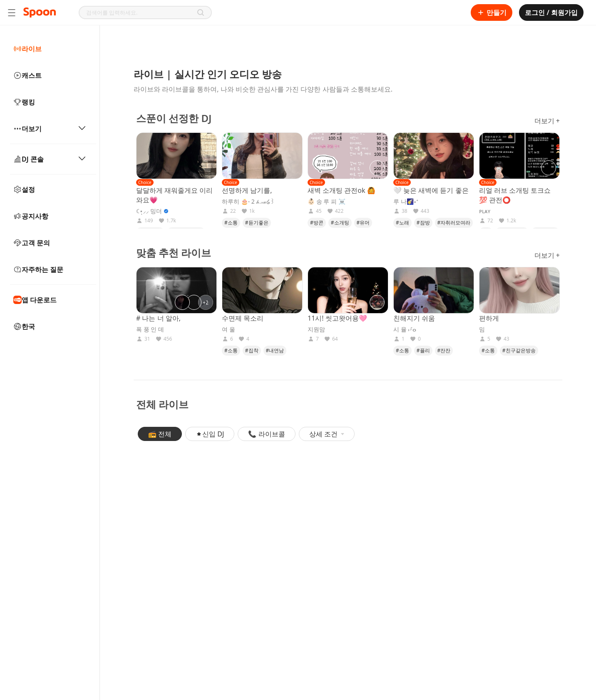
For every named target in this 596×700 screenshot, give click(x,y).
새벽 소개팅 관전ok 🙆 (341, 190)
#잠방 (423, 223)
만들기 (492, 12)
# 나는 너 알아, (158, 318)
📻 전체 (160, 434)
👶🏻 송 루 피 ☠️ (327, 202)
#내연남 (275, 350)
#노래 (402, 223)
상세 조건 (327, 434)
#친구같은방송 (519, 350)
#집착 (252, 350)
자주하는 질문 (38, 269)
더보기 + (547, 121)
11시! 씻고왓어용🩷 (337, 318)
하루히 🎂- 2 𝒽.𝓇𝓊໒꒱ (248, 202)
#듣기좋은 (257, 223)
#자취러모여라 (454, 223)
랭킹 (24, 102)
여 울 (228, 329)
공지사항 (31, 216)
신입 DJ (210, 434)
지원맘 (316, 329)
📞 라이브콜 (266, 434)
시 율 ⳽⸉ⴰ (405, 329)
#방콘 (317, 223)
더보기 (50, 129)
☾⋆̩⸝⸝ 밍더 (149, 211)
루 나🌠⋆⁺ (406, 202)
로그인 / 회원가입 (551, 12)
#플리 (423, 350)
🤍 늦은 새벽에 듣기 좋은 (431, 190)
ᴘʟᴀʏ (485, 211)
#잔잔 (444, 350)
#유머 (363, 223)
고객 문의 (32, 243)
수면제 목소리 (243, 318)
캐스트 (27, 75)
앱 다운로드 (35, 300)
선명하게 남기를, (247, 190)
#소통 (231, 223)
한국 (24, 326)
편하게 (489, 318)
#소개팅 (340, 223)
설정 (24, 189)
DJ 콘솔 (50, 159)
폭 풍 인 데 (150, 329)
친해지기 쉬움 (414, 318)
